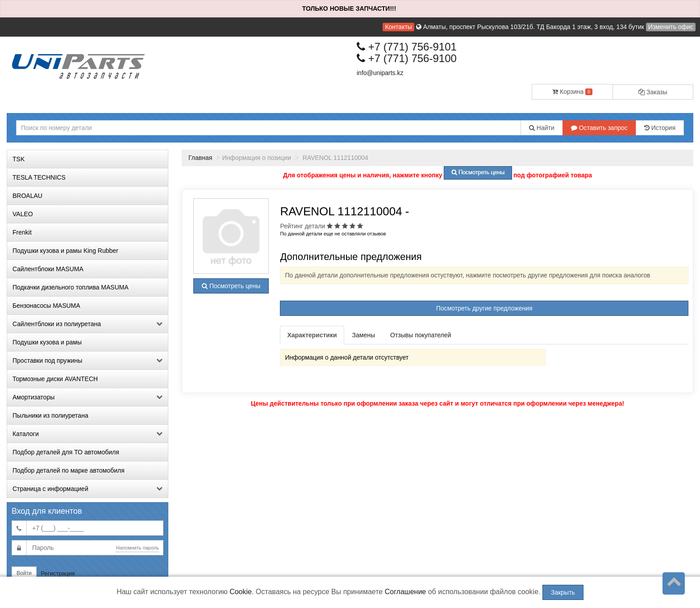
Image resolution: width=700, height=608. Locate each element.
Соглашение (406, 592)
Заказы (653, 92)
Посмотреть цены (231, 286)
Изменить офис (671, 27)
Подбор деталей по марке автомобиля (69, 470)
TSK (19, 159)
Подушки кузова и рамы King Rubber (65, 251)
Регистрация (58, 573)
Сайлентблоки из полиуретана (87, 324)
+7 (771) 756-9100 (407, 58)
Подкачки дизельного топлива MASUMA (71, 287)
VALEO (23, 214)
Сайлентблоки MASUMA (48, 269)
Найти (542, 128)
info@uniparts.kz (380, 73)
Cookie (241, 592)
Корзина (572, 92)
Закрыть (563, 592)
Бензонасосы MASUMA (46, 306)
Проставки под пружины (87, 361)
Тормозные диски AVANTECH (55, 379)
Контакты (398, 27)
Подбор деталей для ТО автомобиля (66, 452)
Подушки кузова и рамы (47, 342)
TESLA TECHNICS (39, 177)
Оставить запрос (599, 128)
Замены (364, 335)
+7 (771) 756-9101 (407, 47)
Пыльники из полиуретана (50, 415)
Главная (200, 158)
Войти (24, 573)
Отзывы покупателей (421, 335)
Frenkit (22, 232)
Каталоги (87, 434)
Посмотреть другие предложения (484, 308)
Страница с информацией (87, 489)
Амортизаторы (87, 397)
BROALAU (27, 196)
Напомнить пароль (137, 548)
